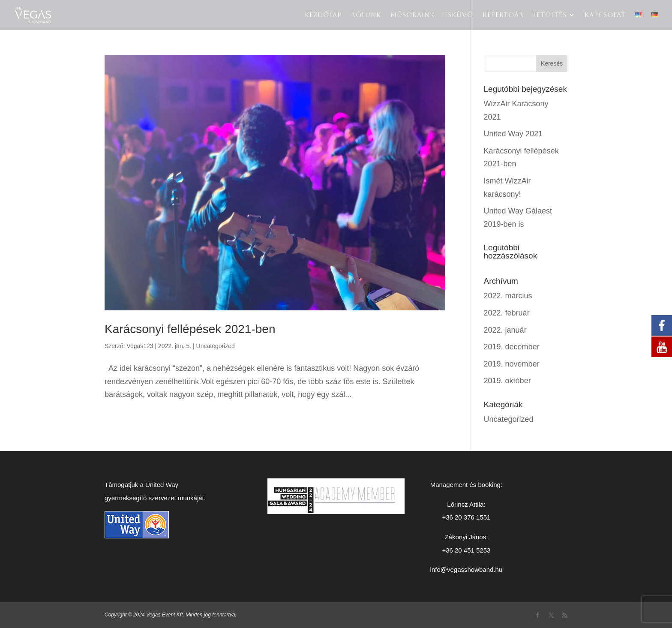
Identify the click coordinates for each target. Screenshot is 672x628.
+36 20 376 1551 (466, 517)
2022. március (508, 296)
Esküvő (459, 15)
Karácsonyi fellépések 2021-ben (190, 329)
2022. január (505, 330)
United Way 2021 (513, 134)
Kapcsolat (605, 15)
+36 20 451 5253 (466, 550)
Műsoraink (412, 15)
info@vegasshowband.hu (466, 569)
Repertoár (503, 15)
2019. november (512, 364)
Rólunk (366, 15)
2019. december (512, 347)
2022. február (507, 313)
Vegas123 (140, 346)
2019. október (507, 381)
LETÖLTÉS (550, 15)
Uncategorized (216, 346)
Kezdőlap (323, 15)
